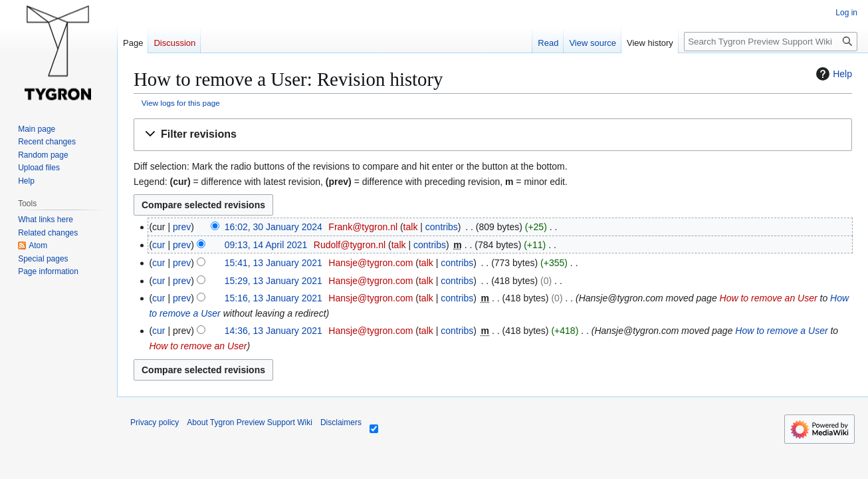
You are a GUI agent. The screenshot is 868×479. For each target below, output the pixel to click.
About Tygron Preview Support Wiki (250, 422)
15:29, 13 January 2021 (273, 281)
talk (411, 227)
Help (832, 74)
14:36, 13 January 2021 (273, 331)
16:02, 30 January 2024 (273, 227)
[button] (493, 135)
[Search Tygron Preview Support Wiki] (771, 42)
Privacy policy (155, 422)
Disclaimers (341, 422)
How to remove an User (769, 298)
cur (159, 245)
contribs (442, 227)
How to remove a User (781, 331)
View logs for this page (181, 103)
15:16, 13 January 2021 (273, 298)
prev (182, 227)
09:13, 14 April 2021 (266, 245)
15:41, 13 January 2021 (273, 263)
